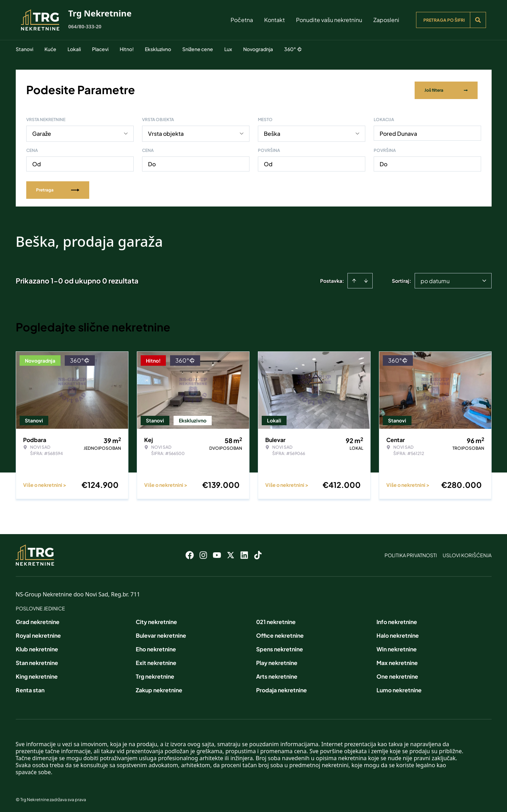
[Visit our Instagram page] (203, 554)
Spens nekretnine (280, 648)
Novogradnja (258, 49)
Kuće (50, 49)
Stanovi (24, 49)
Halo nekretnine (398, 634)
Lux (228, 49)
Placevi (100, 49)
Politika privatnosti (411, 554)
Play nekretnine (277, 661)
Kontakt (274, 20)
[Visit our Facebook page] (190, 554)
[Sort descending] (366, 279)
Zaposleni (386, 20)
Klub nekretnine (37, 648)
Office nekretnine (280, 634)
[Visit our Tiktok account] (258, 554)
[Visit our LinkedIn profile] (244, 554)
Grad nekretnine (38, 620)
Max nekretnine (397, 661)
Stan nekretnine (37, 661)
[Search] (478, 20)
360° (293, 49)
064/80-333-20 (85, 26)
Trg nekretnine (155, 675)
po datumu (435, 279)
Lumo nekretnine (399, 689)
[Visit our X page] (231, 554)
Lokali (74, 49)
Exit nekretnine (156, 661)
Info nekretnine (397, 620)
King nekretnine (37, 675)
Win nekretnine (397, 648)
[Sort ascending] (354, 279)
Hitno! (127, 49)
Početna (242, 20)
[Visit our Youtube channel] (217, 554)
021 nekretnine (276, 620)
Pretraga (58, 188)
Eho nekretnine (156, 648)
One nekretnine (397, 675)
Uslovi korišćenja (467, 554)
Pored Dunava (398, 132)
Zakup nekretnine (159, 689)
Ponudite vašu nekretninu (329, 20)
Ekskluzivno (158, 49)
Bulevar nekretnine (161, 634)
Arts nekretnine (277, 675)
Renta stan (30, 689)
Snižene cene (198, 49)
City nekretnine (156, 620)
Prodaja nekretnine (281, 689)
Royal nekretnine (38, 634)
